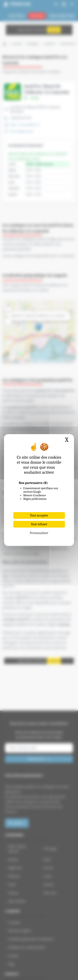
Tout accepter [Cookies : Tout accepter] (39, 515)
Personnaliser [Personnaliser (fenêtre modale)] (39, 533)
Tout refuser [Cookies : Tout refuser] (39, 524)
